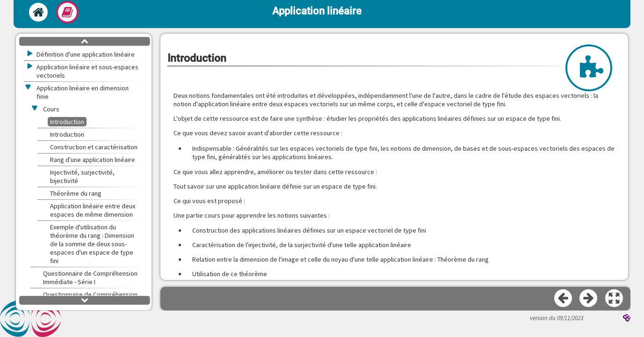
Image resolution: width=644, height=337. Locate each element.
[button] (615, 299)
